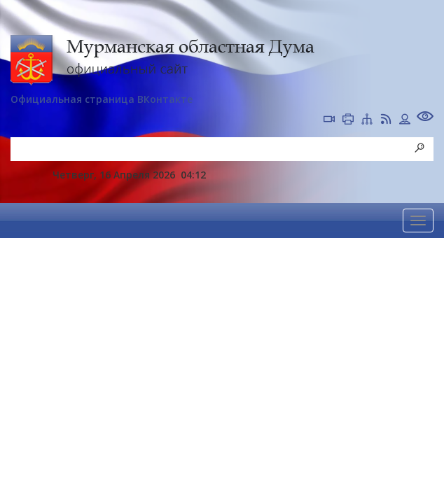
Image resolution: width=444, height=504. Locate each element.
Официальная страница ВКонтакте (102, 99)
